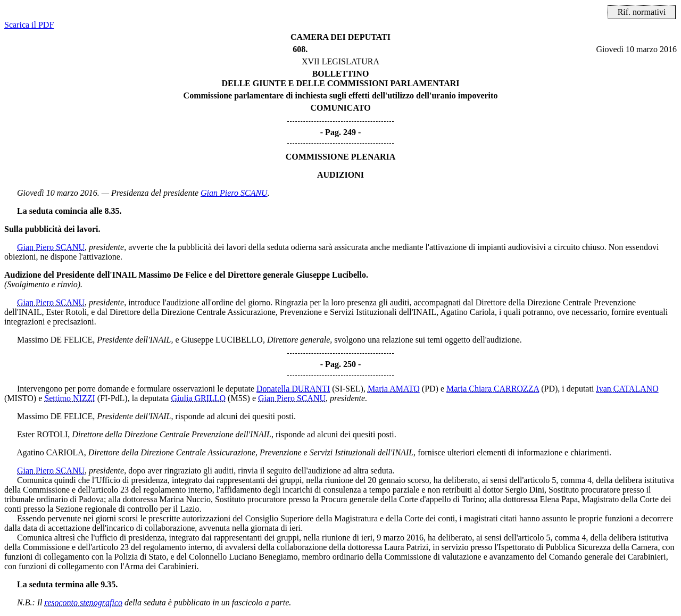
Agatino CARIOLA (50, 452)
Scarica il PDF (29, 25)
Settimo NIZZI (70, 398)
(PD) (430, 389)
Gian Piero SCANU (234, 193)
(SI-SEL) (348, 389)
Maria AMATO (394, 389)
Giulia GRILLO (198, 398)
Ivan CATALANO (627, 389)
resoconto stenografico (84, 602)
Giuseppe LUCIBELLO (222, 340)
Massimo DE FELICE (55, 340)
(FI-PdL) (113, 398)
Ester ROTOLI (42, 434)
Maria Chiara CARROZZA (493, 389)
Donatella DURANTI (293, 389)
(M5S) (239, 398)
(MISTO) (20, 398)
